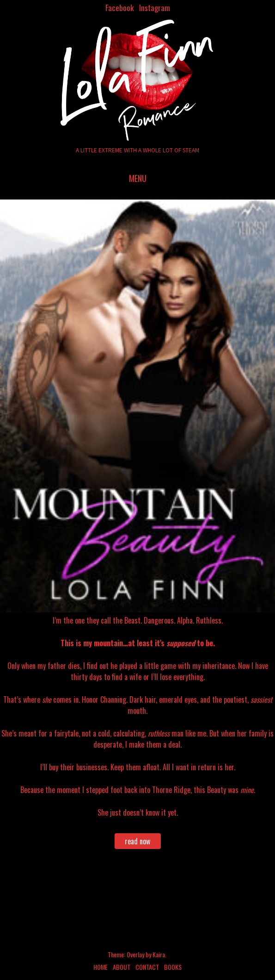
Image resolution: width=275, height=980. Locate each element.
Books (173, 967)
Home (101, 967)
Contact (147, 967)
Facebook (119, 8)
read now (137, 841)
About (122, 967)
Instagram (155, 8)
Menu (138, 178)
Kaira (159, 954)
